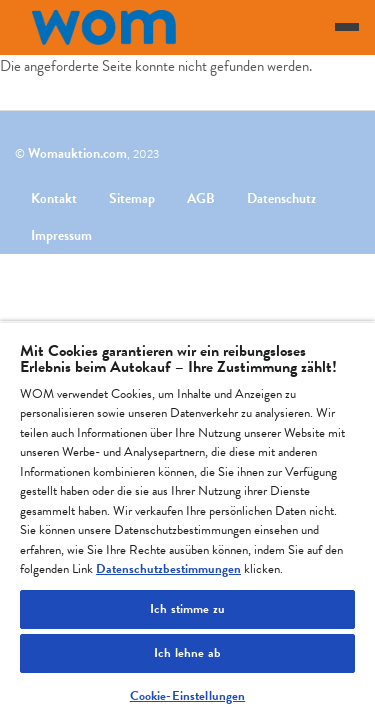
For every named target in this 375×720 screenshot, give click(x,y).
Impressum (61, 235)
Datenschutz (281, 198)
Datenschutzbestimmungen (168, 569)
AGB (201, 198)
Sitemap (132, 198)
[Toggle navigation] (347, 27)
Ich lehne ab (187, 653)
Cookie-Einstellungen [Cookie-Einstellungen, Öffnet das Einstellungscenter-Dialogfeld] (188, 696)
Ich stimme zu (187, 609)
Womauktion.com (77, 153)
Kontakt (54, 198)
